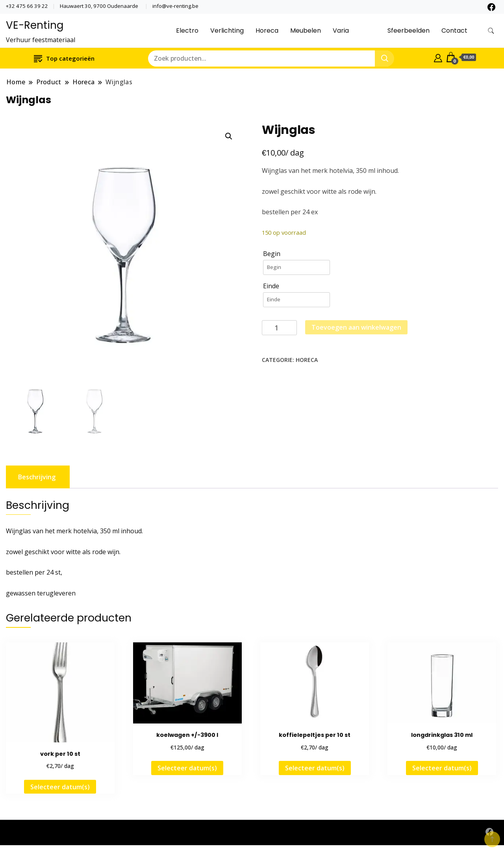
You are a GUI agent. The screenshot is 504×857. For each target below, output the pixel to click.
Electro (187, 31)
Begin (272, 254)
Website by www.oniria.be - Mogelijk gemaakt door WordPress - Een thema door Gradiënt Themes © (156, 833)
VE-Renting (35, 25)
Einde (271, 286)
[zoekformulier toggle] (491, 31)
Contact (454, 31)
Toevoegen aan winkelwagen (356, 327)
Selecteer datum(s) (60, 787)
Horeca (267, 31)
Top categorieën (64, 58)
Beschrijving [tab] (37, 477)
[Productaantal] (279, 328)
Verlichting (227, 31)
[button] (229, 136)
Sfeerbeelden (409, 31)
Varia (341, 31)
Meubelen (306, 31)
